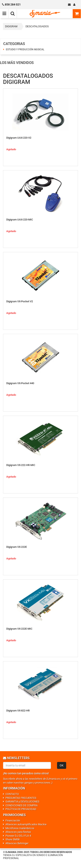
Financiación (13, 820)
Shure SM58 (12, 839)
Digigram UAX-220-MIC (20, 220)
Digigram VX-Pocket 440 (20, 383)
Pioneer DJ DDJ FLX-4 (18, 836)
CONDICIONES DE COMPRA (22, 805)
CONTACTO (12, 794)
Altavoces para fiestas (18, 832)
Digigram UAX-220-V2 (19, 138)
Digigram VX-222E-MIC (19, 629)
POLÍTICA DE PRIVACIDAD (21, 809)
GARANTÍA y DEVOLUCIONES (22, 802)
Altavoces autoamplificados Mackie (26, 824)
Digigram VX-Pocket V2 (20, 301)
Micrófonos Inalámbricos (20, 828)
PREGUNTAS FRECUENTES (21, 798)
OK (62, 765)
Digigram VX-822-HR (18, 711)
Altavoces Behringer (17, 843)
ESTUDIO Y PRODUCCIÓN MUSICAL (25, 49)
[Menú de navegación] (4, 14)
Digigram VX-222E (17, 547)
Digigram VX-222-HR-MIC (21, 465)
